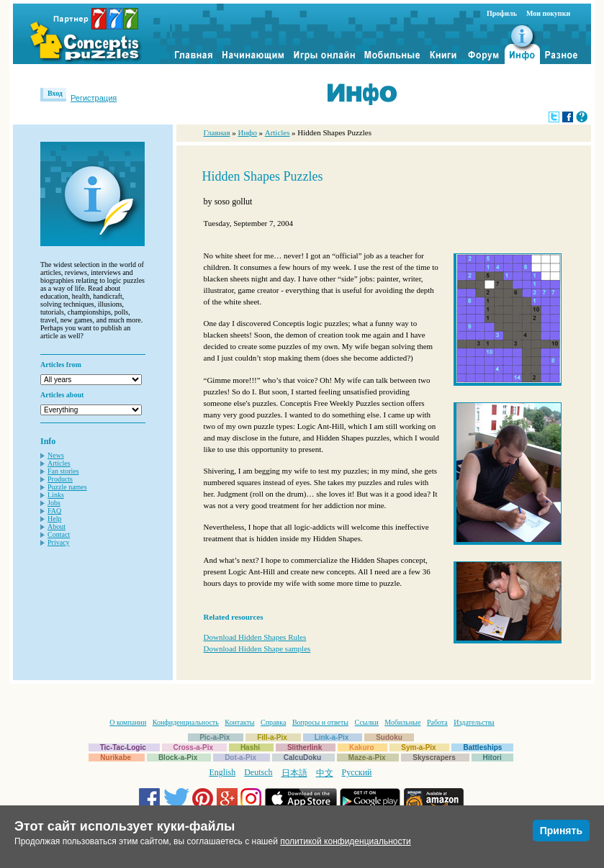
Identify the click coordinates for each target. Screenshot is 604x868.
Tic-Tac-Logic (123, 747)
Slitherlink (305, 747)
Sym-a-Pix (418, 747)
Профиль (502, 13)
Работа (437, 722)
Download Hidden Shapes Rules (255, 637)
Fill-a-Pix (272, 737)
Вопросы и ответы (320, 722)
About (57, 526)
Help (54, 519)
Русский (357, 772)
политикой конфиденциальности (345, 841)
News (56, 455)
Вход (55, 93)
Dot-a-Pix (240, 758)
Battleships (482, 747)
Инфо (247, 132)
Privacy (59, 542)
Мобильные (402, 722)
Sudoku (389, 737)
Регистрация (94, 98)
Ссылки (367, 722)
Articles (59, 463)
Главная (217, 132)
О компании (128, 722)
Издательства (474, 722)
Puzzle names (67, 487)
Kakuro (361, 747)
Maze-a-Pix (367, 758)
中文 (325, 773)
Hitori (492, 758)
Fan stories (63, 471)
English (223, 772)
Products (60, 479)
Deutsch (258, 772)
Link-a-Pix (332, 737)
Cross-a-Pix (194, 747)
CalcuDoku (302, 758)
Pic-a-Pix (215, 737)
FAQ (54, 511)
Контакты (239, 722)
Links (56, 495)
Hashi (250, 747)
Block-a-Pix (178, 758)
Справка (273, 722)
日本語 (294, 773)
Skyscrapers (434, 758)
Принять (561, 831)
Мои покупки (548, 13)
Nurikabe (116, 758)
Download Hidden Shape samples (257, 648)
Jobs (54, 503)
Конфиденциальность (186, 722)
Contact (59, 534)
